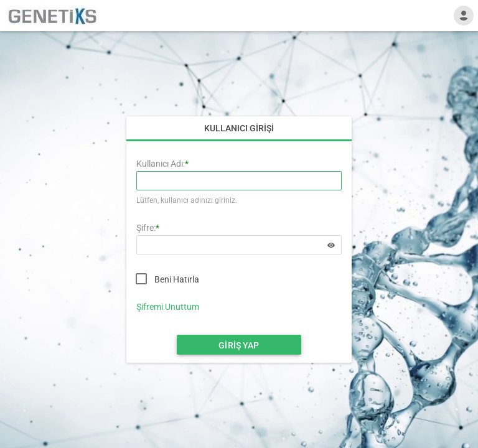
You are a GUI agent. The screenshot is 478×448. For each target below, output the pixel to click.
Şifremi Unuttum (168, 307)
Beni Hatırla (177, 279)
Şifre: (146, 228)
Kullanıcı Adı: (161, 164)
